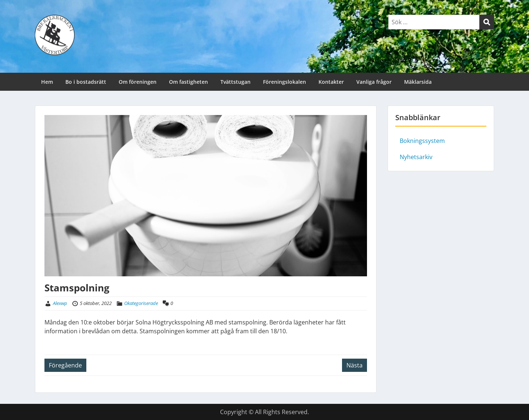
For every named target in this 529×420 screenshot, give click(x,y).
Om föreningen (138, 82)
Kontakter (331, 82)
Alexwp (60, 303)
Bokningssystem (422, 141)
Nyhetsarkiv (416, 157)
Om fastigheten (188, 82)
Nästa (355, 365)
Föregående (65, 365)
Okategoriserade (141, 303)
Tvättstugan (235, 82)
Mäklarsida (418, 82)
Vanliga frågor (374, 82)
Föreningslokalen (285, 82)
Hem (47, 82)
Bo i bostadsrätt (86, 82)
